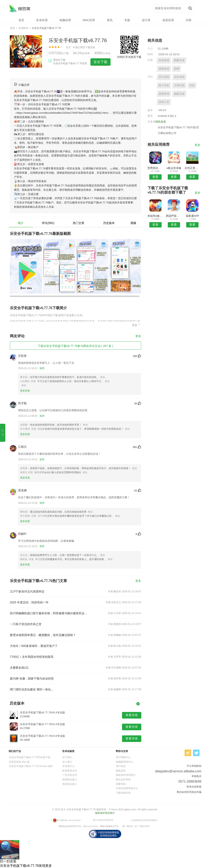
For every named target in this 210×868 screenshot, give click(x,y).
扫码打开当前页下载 (129, 57)
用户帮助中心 (123, 757)
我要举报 (121, 784)
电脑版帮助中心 (124, 762)
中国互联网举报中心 (127, 788)
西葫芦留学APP (174, 216)
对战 (192, 85)
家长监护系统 (123, 780)
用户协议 (121, 766)
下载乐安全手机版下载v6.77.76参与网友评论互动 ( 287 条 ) (75, 346)
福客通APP (192, 216)
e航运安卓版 (174, 168)
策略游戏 (164, 69)
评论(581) (48, 223)
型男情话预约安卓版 (155, 168)
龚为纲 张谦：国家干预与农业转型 (32, 679)
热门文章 (79, 223)
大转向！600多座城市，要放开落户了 (34, 646)
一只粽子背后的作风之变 (26, 624)
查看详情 (132, 715)
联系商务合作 (70, 771)
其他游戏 (164, 60)
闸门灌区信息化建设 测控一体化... (32, 689)
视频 (133, 223)
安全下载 (100, 62)
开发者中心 (68, 766)
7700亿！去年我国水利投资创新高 (32, 657)
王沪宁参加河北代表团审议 (27, 591)
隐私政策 (161, 122)
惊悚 (177, 69)
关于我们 (67, 757)
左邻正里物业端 (192, 168)
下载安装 (90, 47)
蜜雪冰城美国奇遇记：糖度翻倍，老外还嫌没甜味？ (43, 635)
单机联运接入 (70, 784)
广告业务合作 (70, 775)
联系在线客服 (194, 787)
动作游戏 (179, 77)
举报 (3, 433)
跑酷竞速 (179, 60)
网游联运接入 (70, 780)
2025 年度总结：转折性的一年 (29, 602)
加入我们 (67, 762)
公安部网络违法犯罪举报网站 (144, 820)
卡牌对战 (179, 85)
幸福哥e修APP (155, 216)
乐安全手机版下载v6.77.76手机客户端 (30, 757)
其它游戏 (164, 77)
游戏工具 (164, 102)
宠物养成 (164, 94)
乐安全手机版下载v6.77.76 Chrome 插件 (31, 766)
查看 (155, 177)
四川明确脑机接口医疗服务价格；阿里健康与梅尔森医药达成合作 (49, 613)
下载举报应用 (123, 793)
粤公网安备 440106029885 (69, 820)
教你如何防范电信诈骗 (189, 792)
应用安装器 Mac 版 (19, 762)
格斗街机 (164, 85)
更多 (137, 324)
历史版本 (109, 223)
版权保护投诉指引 (126, 775)
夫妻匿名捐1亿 (19, 668)
